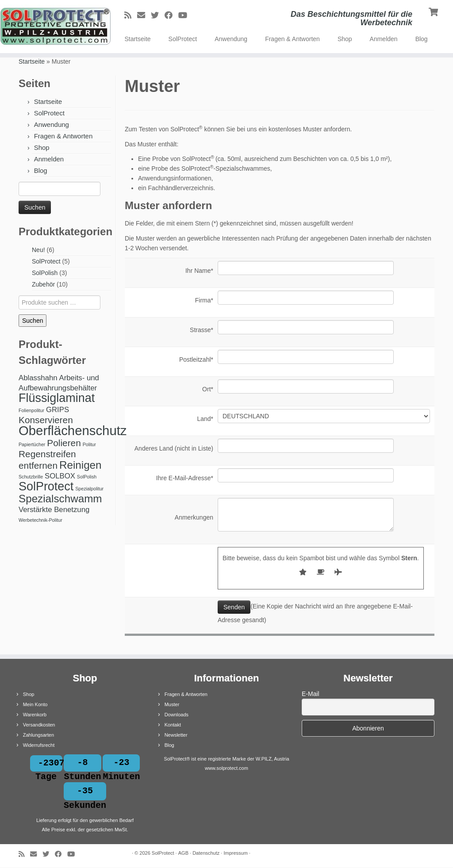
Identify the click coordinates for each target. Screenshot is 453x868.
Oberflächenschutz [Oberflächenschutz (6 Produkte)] (73, 430)
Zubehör (43, 284)
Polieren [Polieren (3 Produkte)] (64, 443)
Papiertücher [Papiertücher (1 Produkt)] (32, 444)
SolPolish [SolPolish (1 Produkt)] (87, 477)
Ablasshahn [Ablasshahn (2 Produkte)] (38, 378)
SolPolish (45, 273)
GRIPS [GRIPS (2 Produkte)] (58, 410)
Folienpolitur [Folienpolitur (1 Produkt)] (31, 410)
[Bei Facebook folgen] (171, 15)
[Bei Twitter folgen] (158, 15)
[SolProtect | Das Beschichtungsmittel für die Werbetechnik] (53, 27)
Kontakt (173, 725)
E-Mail (311, 694)
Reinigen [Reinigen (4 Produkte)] (81, 465)
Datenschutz (206, 854)
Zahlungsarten (38, 735)
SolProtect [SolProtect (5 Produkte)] (46, 486)
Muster (172, 704)
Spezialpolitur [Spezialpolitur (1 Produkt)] (89, 489)
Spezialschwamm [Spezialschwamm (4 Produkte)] (60, 499)
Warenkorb (35, 715)
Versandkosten (39, 725)
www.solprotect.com (226, 768)
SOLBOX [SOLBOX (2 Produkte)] (60, 476)
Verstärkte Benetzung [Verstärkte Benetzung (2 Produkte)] (54, 510)
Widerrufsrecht (39, 745)
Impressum (235, 854)
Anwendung (231, 39)
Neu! (38, 250)
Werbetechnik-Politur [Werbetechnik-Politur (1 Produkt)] (40, 520)
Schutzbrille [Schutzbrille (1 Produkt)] (31, 477)
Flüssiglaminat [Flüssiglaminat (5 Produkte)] (57, 398)
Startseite (137, 39)
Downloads (177, 715)
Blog (422, 39)
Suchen (33, 321)
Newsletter (176, 735)
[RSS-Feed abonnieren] (131, 15)
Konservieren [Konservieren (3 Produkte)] (46, 420)
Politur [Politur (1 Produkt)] (89, 444)
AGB (183, 854)
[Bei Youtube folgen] (186, 15)
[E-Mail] (144, 15)
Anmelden (384, 39)
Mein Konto (35, 704)
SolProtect (183, 39)
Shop (345, 39)
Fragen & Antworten (292, 39)
